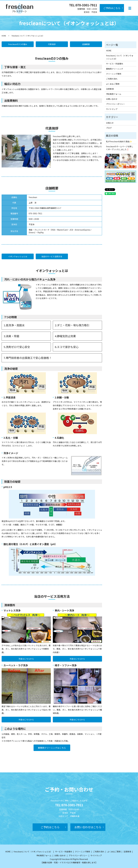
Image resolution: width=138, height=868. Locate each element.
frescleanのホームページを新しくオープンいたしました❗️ (120, 148)
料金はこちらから (26, 659)
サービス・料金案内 (115, 64)
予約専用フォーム (114, 94)
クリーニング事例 (114, 74)
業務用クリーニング (115, 69)
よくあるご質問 (113, 84)
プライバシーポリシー (115, 104)
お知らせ (110, 123)
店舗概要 (86, 44)
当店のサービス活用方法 (52, 256)
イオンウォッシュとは (18, 256)
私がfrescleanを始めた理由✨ (119, 141)
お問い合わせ (112, 99)
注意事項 (110, 89)
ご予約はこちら (112, 8)
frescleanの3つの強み (18, 44)
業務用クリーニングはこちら (52, 748)
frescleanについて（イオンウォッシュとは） (120, 57)
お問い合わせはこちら (88, 827)
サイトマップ (112, 109)
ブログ (109, 128)
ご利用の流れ (112, 79)
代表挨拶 (52, 44)
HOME (4, 36)
